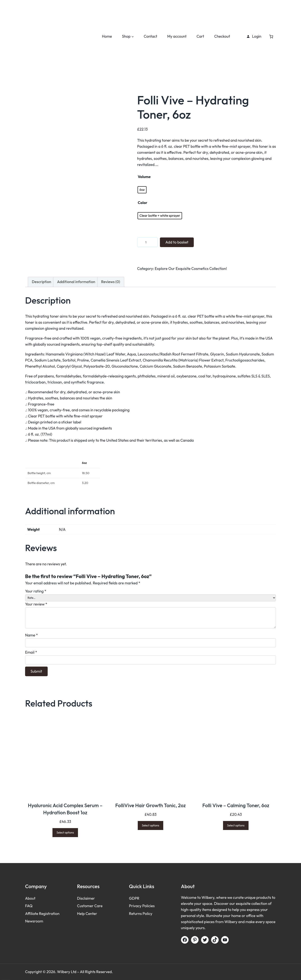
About (30, 899)
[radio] (142, 190)
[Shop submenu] (133, 37)
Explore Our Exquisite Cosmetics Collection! (191, 269)
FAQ (29, 906)
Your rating (36, 591)
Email (31, 652)
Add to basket (177, 242)
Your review (36, 604)
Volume (144, 177)
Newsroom (34, 921)
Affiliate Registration (42, 914)
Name (31, 635)
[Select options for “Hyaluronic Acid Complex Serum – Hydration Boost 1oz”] (65, 833)
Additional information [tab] (76, 282)
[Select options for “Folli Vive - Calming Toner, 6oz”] (236, 826)
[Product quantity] (147, 242)
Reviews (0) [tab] (111, 282)
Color (143, 203)
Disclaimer (86, 899)
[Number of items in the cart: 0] (271, 36)
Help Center (87, 914)
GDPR (134, 899)
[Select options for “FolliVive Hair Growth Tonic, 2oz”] (151, 826)
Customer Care (90, 906)
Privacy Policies (142, 906)
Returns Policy (141, 914)
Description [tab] (41, 282)
